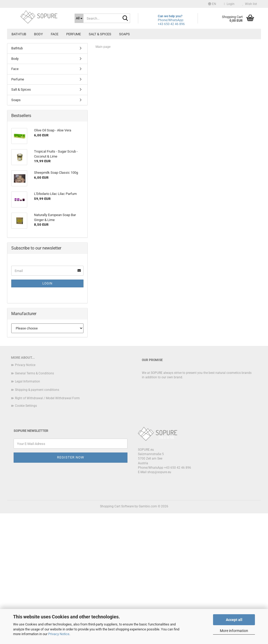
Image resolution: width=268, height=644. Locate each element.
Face (55, 34)
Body (38, 34)
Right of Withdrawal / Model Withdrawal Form (47, 529)
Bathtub (19, 34)
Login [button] (229, 4)
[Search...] (79, 18)
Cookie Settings (26, 536)
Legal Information (27, 512)
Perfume (74, 34)
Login (48, 414)
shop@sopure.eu (159, 603)
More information (234, 631)
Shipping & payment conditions (37, 520)
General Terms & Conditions (34, 504)
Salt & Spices (100, 34)
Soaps (124, 34)
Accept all (234, 620)
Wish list (250, 4)
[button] (212, 4)
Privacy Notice (59, 634)
